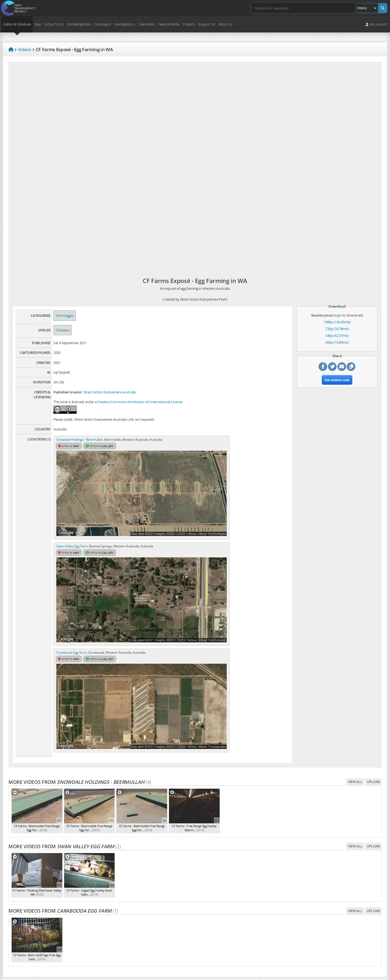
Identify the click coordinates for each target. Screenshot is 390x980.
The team (132, 882)
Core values (134, 895)
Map (38, 24)
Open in (70, 452)
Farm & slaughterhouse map (262, 897)
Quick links (248, 945)
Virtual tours (249, 904)
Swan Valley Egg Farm (191, 440)
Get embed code (337, 382)
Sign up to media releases (337, 905)
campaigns (36, 916)
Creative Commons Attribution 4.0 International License (140, 402)
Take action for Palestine (24, 943)
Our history (133, 888)
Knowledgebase (79, 24)
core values (43, 907)
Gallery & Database (17, 24)
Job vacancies (135, 908)
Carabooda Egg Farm (72, 521)
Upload (373, 621)
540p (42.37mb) (337, 336)
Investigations (124, 24)
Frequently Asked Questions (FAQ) (150, 902)
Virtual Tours (54, 24)
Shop (244, 864)
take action (89, 916)
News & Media (169, 24)
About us (131, 875)
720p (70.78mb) (337, 329)
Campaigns (103, 24)
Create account (252, 938)
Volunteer (248, 857)
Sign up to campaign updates (339, 878)
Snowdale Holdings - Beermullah (81, 440)
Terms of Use (16, 931)
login (338, 315)
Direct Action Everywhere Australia (110, 392)
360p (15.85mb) (337, 342)
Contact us (133, 915)
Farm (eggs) (65, 315)
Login (244, 931)
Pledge (322, 925)
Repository (255, 891)
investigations (62, 916)
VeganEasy (325, 939)
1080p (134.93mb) (337, 322)
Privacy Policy (16, 924)
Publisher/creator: (68, 392)
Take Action (146, 24)
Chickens (63, 330)
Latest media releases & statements (344, 898)
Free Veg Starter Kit (332, 932)
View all (355, 621)
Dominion (259, 884)
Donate (246, 850)
